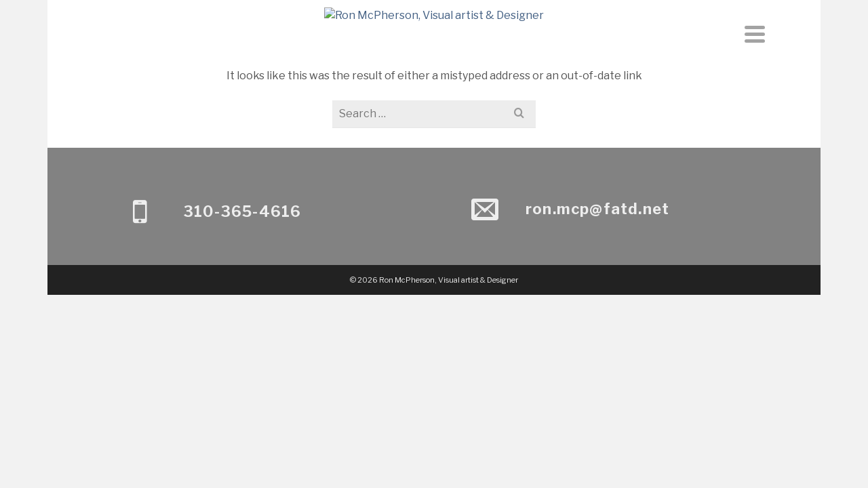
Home (375, 76)
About (425, 76)
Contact (483, 76)
